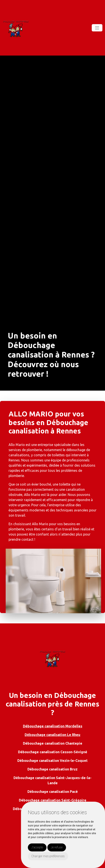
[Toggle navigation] (97, 28)
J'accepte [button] (37, 847)
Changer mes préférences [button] (48, 856)
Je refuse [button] (57, 847)
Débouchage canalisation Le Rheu (52, 735)
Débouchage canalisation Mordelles (53, 726)
